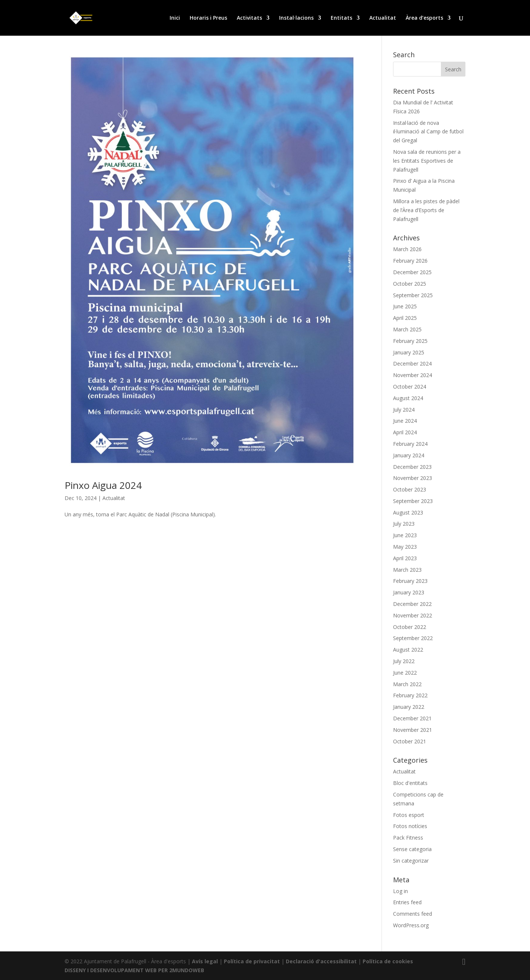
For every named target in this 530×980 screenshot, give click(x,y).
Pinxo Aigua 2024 (103, 485)
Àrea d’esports (424, 18)
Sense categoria (412, 849)
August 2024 (408, 398)
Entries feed (407, 902)
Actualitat (383, 18)
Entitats (341, 18)
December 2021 (412, 718)
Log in (400, 891)
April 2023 (405, 558)
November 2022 (413, 615)
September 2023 (413, 501)
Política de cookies (388, 961)
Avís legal (205, 961)
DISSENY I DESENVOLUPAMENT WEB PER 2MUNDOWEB (134, 970)
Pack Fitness (408, 838)
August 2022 (408, 650)
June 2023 (405, 535)
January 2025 (409, 352)
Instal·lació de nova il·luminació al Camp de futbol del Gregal (428, 132)
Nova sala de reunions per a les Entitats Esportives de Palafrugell (427, 161)
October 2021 (410, 741)
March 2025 (407, 329)
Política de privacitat (252, 961)
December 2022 (412, 604)
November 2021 (413, 730)
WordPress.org (411, 925)
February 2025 (410, 341)
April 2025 (405, 318)
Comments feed (413, 914)
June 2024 (405, 421)
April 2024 (405, 432)
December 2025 (412, 272)
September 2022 (413, 638)
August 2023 (408, 512)
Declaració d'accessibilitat (321, 961)
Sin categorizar (411, 861)
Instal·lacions (296, 18)
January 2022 (409, 707)
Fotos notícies (410, 826)
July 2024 (404, 410)
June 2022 (405, 673)
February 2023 (410, 581)
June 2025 (405, 306)
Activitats (249, 18)
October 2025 (410, 284)
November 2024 (413, 375)
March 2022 (407, 684)
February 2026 (410, 261)
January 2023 (409, 592)
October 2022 (410, 627)
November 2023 (413, 478)
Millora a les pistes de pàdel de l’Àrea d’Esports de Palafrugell (426, 210)
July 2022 (404, 661)
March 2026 (407, 249)
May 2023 (405, 547)
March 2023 (407, 570)
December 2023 (412, 467)
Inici (175, 18)
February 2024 (410, 444)
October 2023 (410, 489)
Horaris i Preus (208, 18)
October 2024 (410, 387)
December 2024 (412, 364)
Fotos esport (409, 815)
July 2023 (404, 524)
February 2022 (410, 695)
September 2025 (413, 295)
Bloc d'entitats (410, 783)
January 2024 (409, 455)
